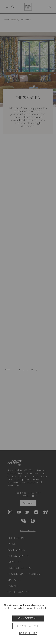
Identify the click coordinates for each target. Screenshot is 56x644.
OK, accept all (28, 618)
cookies (23, 605)
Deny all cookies (28, 626)
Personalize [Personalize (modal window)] (28, 633)
